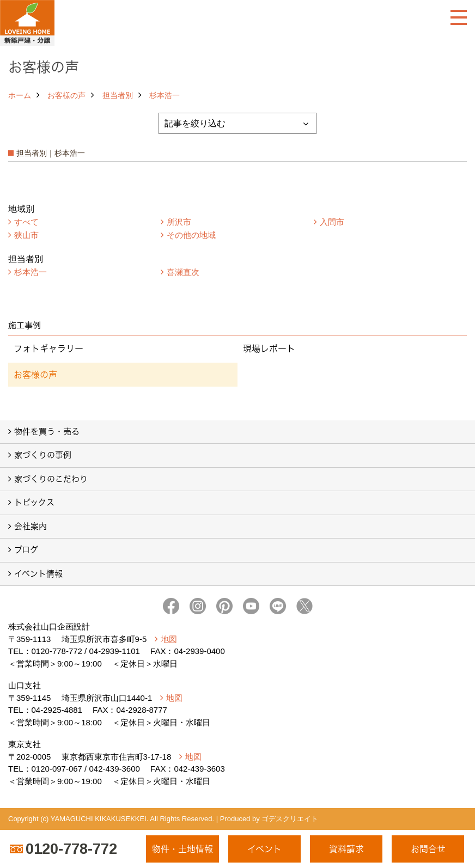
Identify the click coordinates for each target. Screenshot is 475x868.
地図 (169, 639)
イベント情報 (38, 574)
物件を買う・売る (47, 432)
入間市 (332, 222)
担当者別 (118, 95)
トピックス (34, 502)
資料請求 (346, 849)
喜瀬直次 (183, 272)
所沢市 (179, 222)
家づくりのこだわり (51, 479)
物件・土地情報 (182, 849)
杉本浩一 (165, 95)
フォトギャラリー (48, 349)
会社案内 (31, 526)
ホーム (20, 95)
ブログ (26, 550)
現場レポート (269, 349)
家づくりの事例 (43, 455)
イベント (264, 849)
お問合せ (428, 849)
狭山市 (26, 235)
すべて (26, 222)
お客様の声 (66, 95)
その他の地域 (191, 235)
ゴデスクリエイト (290, 819)
